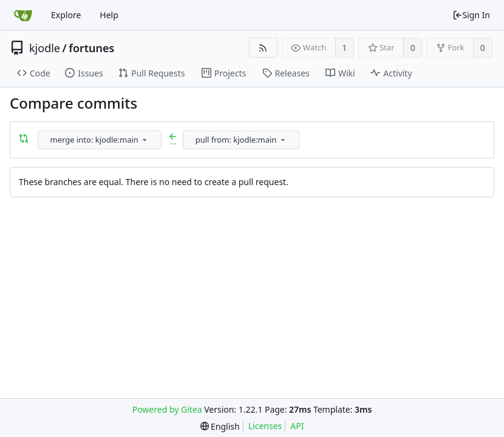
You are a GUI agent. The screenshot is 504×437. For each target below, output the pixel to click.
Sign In (471, 15)
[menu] (145, 140)
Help (109, 15)
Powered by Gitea (167, 409)
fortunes (91, 48)
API (297, 426)
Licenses (265, 426)
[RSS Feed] (263, 48)
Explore (66, 15)
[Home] (23, 15)
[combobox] (100, 140)
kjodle (45, 48)
